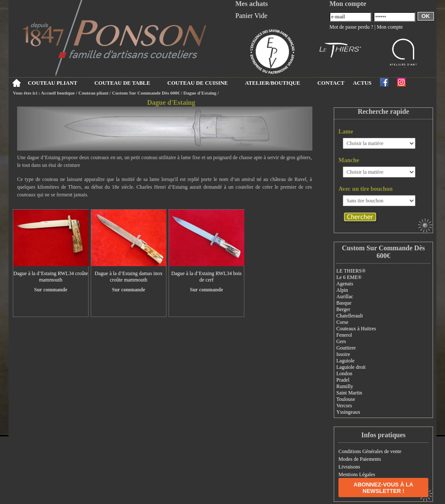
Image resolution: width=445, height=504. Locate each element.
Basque (344, 303)
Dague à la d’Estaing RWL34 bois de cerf (206, 277)
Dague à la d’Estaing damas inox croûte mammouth (128, 277)
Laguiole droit (351, 367)
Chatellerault (350, 316)
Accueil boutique (58, 93)
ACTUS (362, 83)
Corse (342, 322)
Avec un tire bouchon (366, 189)
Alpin (342, 290)
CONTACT (331, 83)
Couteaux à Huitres (356, 329)
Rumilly (345, 386)
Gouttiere (346, 348)
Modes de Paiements (360, 459)
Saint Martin (349, 393)
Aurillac (345, 296)
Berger (343, 309)
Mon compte (390, 27)
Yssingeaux (348, 412)
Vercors (344, 406)
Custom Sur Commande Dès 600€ (146, 93)
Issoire (343, 354)
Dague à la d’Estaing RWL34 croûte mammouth (50, 277)
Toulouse (346, 399)
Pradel (343, 380)
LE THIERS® (351, 271)
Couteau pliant (93, 93)
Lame (346, 132)
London (344, 374)
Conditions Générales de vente (370, 451)
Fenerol (344, 335)
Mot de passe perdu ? (351, 27)
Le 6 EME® (349, 277)
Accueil (16, 83)
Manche (349, 160)
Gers (341, 341)
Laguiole (346, 361)
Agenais (345, 284)
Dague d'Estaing (200, 93)
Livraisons (349, 467)
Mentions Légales (357, 474)
